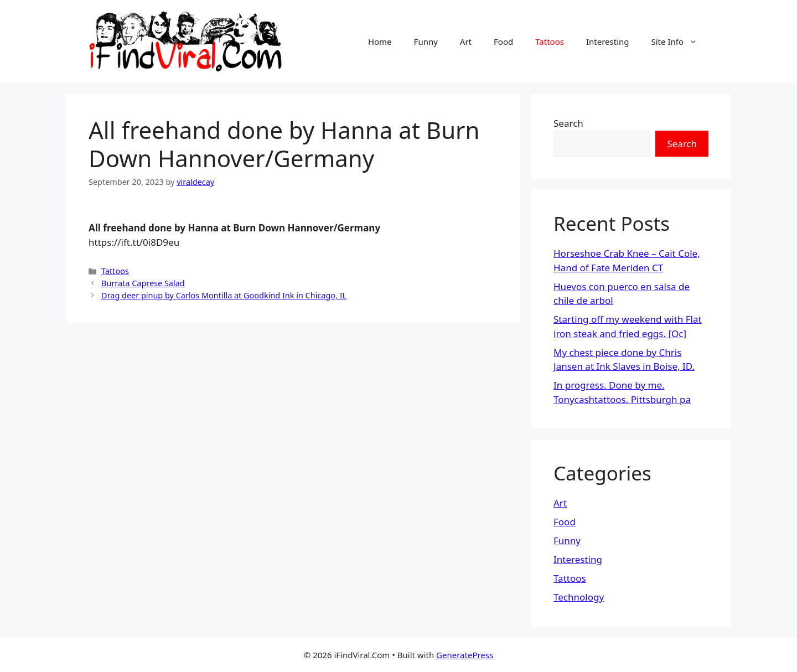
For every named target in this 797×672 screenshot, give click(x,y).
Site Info (680, 42)
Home (380, 42)
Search (568, 123)
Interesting (608, 42)
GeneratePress (465, 655)
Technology (579, 597)
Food (503, 42)
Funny (426, 42)
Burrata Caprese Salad (143, 283)
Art (466, 42)
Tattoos (550, 42)
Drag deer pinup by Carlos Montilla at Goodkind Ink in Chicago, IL (224, 295)
